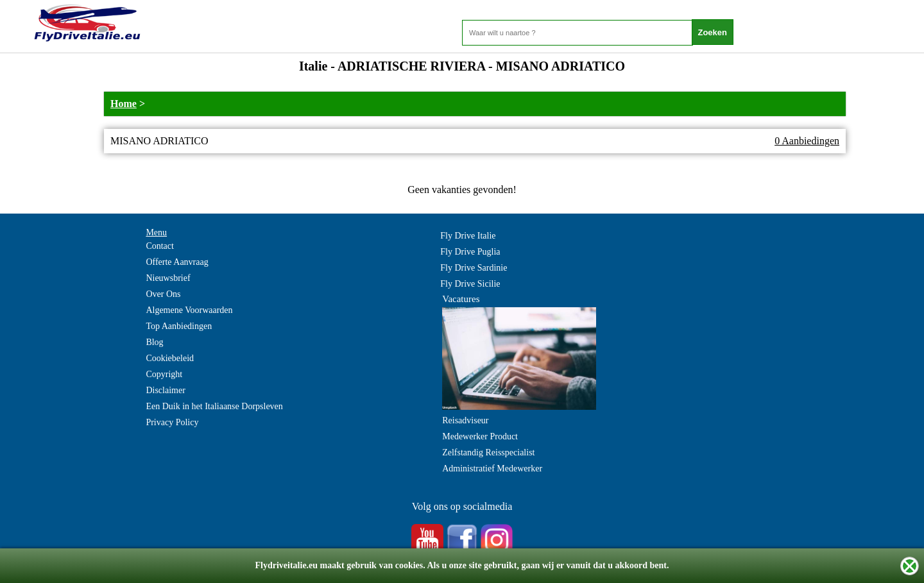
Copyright (164, 374)
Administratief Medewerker (492, 469)
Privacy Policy (172, 422)
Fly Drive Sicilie (470, 284)
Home (124, 104)
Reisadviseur (465, 420)
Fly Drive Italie (468, 236)
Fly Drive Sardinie (474, 268)
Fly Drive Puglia (470, 252)
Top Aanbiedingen (179, 326)
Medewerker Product (480, 436)
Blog (154, 342)
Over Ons (163, 294)
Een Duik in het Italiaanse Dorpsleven (214, 406)
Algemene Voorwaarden (189, 310)
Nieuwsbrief (168, 278)
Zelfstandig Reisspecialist (488, 452)
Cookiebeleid (170, 358)
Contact (160, 246)
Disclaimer (165, 390)
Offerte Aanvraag (177, 262)
